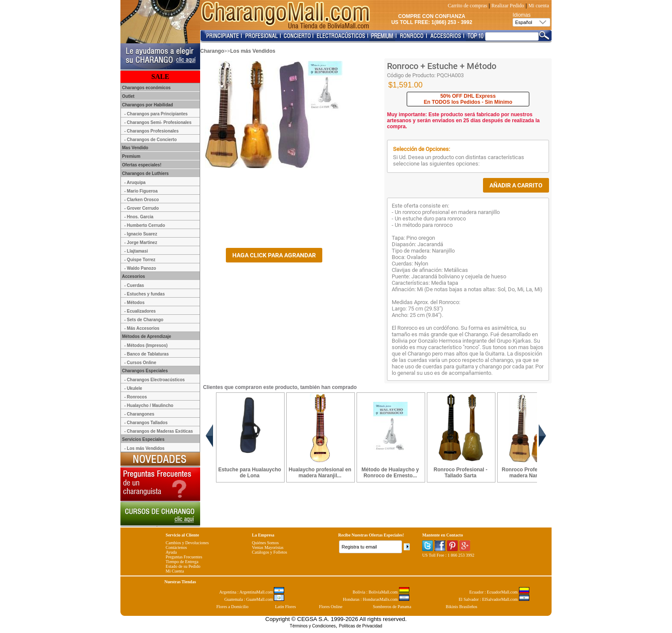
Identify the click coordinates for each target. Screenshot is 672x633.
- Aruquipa (135, 182)
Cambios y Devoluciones (187, 543)
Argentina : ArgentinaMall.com (252, 592)
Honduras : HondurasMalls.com (376, 599)
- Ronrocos (136, 397)
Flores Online (331, 607)
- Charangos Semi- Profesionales (158, 122)
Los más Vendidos (253, 51)
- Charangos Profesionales (151, 131)
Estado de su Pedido (183, 566)
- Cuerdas (134, 285)
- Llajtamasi (136, 251)
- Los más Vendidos (144, 448)
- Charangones (139, 414)
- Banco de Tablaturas (147, 354)
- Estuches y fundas (144, 294)
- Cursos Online (140, 363)
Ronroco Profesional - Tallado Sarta (460, 473)
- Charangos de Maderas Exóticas (159, 431)
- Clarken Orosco (142, 200)
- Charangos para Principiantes (156, 114)
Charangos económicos (146, 88)
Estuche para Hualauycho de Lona (250, 473)
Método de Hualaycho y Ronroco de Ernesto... (390, 473)
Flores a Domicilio (232, 607)
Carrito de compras (468, 6)
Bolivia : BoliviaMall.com (381, 592)
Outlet (128, 96)
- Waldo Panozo (140, 268)
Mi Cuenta (175, 571)
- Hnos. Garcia (139, 217)
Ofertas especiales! (141, 165)
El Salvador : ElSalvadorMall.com (494, 599)
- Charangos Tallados (146, 423)
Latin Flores (286, 607)
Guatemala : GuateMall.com (254, 599)
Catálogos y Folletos (270, 552)
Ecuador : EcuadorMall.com (499, 592)
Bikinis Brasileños (462, 607)
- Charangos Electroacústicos (154, 380)
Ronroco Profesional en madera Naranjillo (531, 473)
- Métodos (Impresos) (146, 345)
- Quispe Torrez (140, 260)
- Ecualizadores (140, 311)
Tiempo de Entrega (182, 562)
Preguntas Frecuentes (184, 557)
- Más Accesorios (142, 328)
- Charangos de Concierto (150, 140)
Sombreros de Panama (392, 607)
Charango (212, 51)
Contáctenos (176, 547)
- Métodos (134, 303)
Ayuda (171, 552)
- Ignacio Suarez (141, 234)
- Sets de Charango (144, 320)
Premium (131, 156)
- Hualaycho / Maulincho (149, 405)
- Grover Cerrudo (142, 208)
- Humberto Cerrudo (145, 225)
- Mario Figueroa (141, 191)
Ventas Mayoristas (268, 547)
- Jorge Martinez (141, 243)
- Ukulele (133, 388)
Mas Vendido (135, 148)
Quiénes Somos (265, 543)
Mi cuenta (539, 6)
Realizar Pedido (508, 6)
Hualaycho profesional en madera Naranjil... (320, 473)
